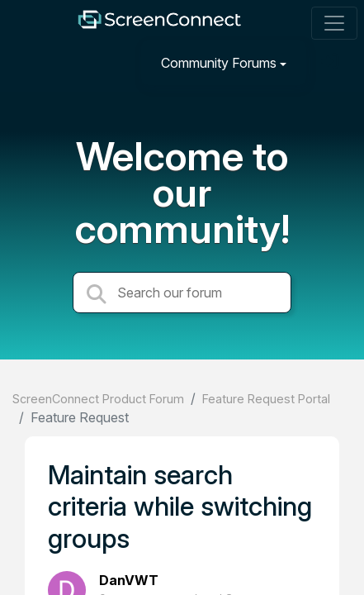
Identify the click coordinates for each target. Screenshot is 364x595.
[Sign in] (332, 62)
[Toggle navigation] (334, 23)
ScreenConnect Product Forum (98, 399)
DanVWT (129, 580)
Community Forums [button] (219, 63)
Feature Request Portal (266, 399)
